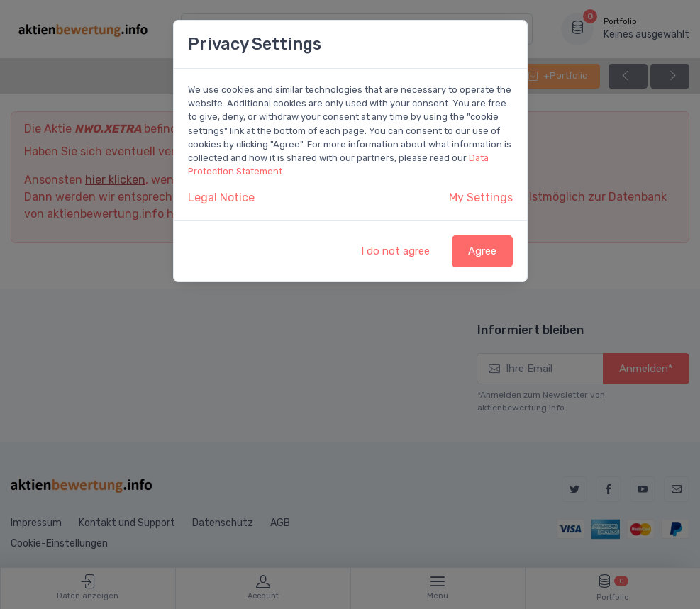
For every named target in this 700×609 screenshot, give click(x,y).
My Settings (481, 197)
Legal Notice (221, 197)
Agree (482, 251)
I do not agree (395, 251)
